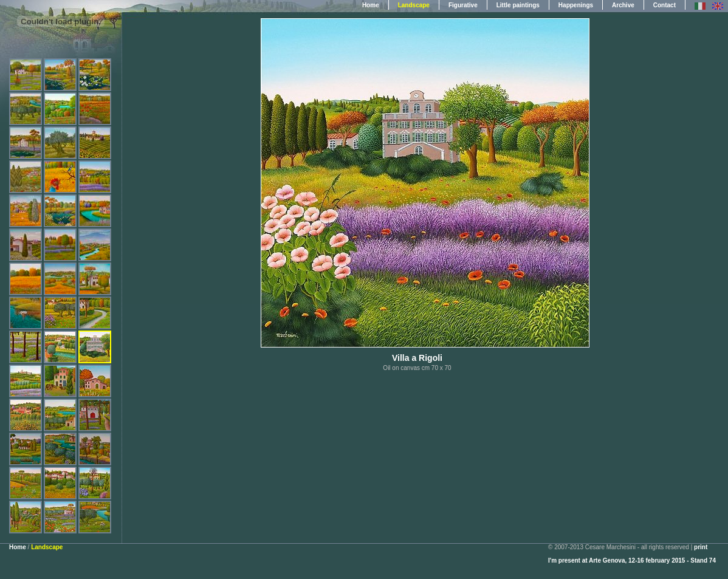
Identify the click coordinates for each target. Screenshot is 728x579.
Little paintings (518, 5)
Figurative (463, 5)
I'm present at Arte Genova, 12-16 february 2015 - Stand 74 (632, 560)
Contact (664, 5)
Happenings (576, 5)
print (701, 547)
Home (371, 5)
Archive (623, 5)
